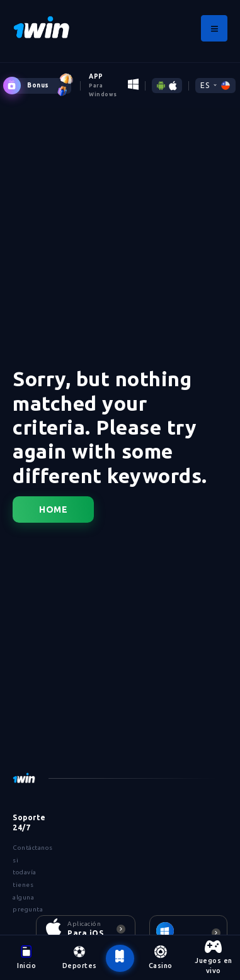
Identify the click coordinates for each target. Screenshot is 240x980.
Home (53, 509)
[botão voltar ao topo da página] (120, 958)
